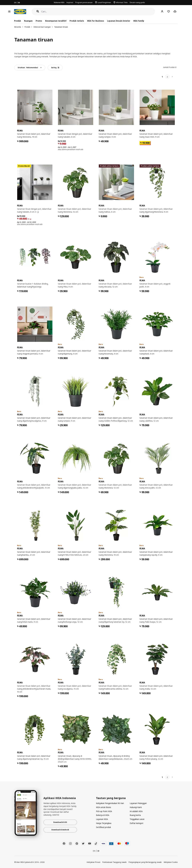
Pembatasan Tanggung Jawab (114, 862)
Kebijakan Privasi (94, 862)
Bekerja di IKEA (103, 815)
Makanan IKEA (59, 2)
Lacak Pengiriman (104, 2)
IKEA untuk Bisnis (104, 807)
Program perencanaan (84, 2)
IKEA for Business (96, 21)
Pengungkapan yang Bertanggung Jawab (145, 862)
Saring (55, 68)
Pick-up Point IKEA (104, 811)
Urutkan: (28, 68)
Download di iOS (60, 822)
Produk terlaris (77, 21)
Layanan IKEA (102, 819)
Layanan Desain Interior (119, 21)
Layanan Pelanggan (138, 803)
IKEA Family (139, 21)
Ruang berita (135, 815)
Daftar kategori (136, 823)
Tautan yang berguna (111, 798)
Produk (27, 27)
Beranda (18, 27)
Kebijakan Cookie (171, 862)
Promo (39, 21)
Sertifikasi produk (103, 827)
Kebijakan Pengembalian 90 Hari (110, 803)
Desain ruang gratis (137, 2)
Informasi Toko (122, 2)
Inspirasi (70, 2)
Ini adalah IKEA (136, 811)
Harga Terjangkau (104, 823)
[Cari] (98, 12)
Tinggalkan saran (137, 819)
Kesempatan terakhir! (56, 21)
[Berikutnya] (172, 77)
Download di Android (60, 830)
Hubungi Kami (136, 807)
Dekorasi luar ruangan (42, 27)
